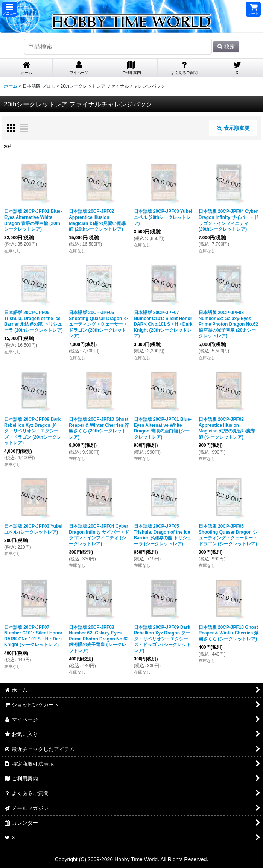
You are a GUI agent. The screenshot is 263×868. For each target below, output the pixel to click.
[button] (9, 9)
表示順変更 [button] (233, 128)
